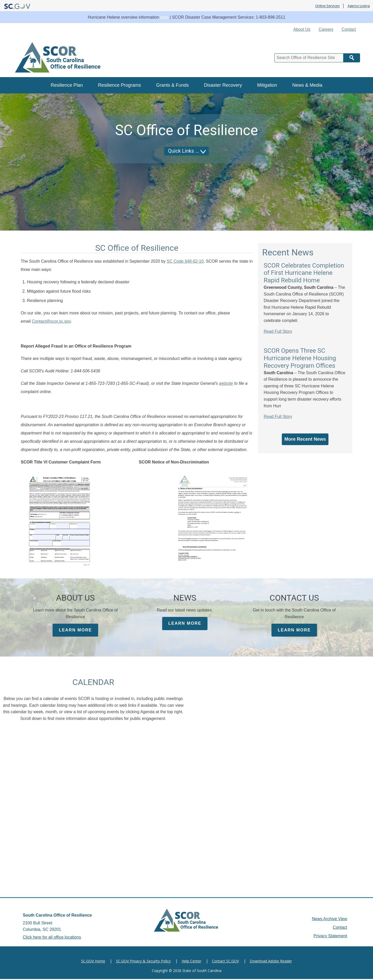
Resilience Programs (119, 85)
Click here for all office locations (52, 938)
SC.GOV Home (93, 962)
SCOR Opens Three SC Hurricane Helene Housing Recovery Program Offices (300, 358)
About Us (302, 29)
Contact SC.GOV (225, 962)
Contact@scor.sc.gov (51, 321)
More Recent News (305, 439)
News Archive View (329, 920)
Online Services (328, 6)
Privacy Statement (330, 937)
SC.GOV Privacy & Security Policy (143, 962)
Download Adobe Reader (271, 962)
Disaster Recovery (223, 85)
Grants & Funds (173, 85)
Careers (326, 29)
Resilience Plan (67, 85)
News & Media (307, 85)
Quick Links (181, 151)
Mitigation (267, 85)
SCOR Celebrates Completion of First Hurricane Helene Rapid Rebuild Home (304, 273)
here (164, 17)
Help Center (191, 962)
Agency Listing (359, 6)
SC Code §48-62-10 (185, 261)
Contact (349, 29)
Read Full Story (278, 331)
